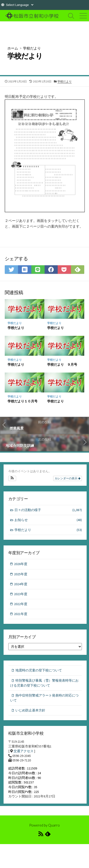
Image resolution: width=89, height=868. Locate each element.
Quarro (54, 825)
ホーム (13, 48)
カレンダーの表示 (68, 478)
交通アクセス (23, 751)
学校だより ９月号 (62, 364)
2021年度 (21, 614)
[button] (12, 478)
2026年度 (21, 564)
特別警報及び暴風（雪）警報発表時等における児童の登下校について (44, 683)
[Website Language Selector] (20, 5)
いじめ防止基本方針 (30, 710)
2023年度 (21, 594)
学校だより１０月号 (23, 401)
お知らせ (48, 520)
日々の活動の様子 (48, 510)
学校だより (32, 48)
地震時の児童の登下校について (39, 670)
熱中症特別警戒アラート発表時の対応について (44, 698)
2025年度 (21, 574)
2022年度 (21, 604)
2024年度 (21, 584)
